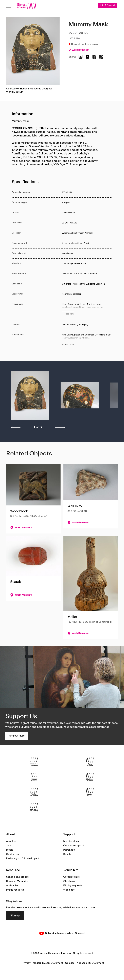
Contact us (12, 854)
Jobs (9, 846)
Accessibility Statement (90, 963)
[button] (30, 397)
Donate (67, 854)
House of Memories (17, 881)
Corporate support (74, 846)
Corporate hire (71, 877)
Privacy (26, 963)
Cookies (70, 963)
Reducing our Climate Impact (23, 858)
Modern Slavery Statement (48, 963)
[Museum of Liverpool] (34, 762)
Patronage (69, 850)
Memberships (71, 841)
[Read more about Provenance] (87, 309)
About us (11, 841)
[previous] (16, 428)
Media (10, 850)
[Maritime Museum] (90, 777)
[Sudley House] (90, 792)
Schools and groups (17, 877)
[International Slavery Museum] (34, 777)
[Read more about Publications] (87, 340)
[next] (60, 428)
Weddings (69, 890)
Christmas (69, 881)
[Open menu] (9, 6)
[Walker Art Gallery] (34, 792)
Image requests (15, 890)
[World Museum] (90, 762)
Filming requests (73, 886)
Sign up (15, 916)
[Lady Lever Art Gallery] (34, 807)
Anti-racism (13, 886)
